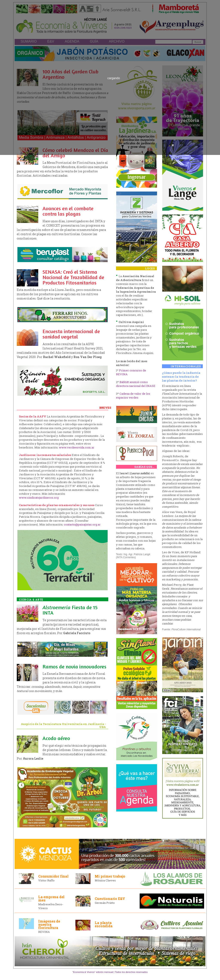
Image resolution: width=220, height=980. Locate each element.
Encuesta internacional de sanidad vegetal (71, 334)
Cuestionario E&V (110, 899)
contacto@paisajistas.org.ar (82, 524)
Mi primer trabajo (110, 876)
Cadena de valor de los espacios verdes (133, 396)
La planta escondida (104, 924)
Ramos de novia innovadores (74, 667)
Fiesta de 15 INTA (70, 610)
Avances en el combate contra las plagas (68, 211)
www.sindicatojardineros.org (39, 498)
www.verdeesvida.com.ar (77, 447)
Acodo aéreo (56, 738)
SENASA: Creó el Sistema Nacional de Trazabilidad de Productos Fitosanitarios (73, 277)
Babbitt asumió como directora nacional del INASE (136, 384)
